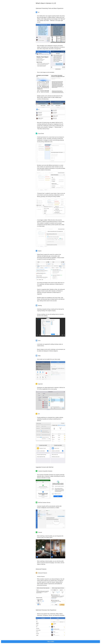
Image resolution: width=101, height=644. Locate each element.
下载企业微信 (50, 642)
